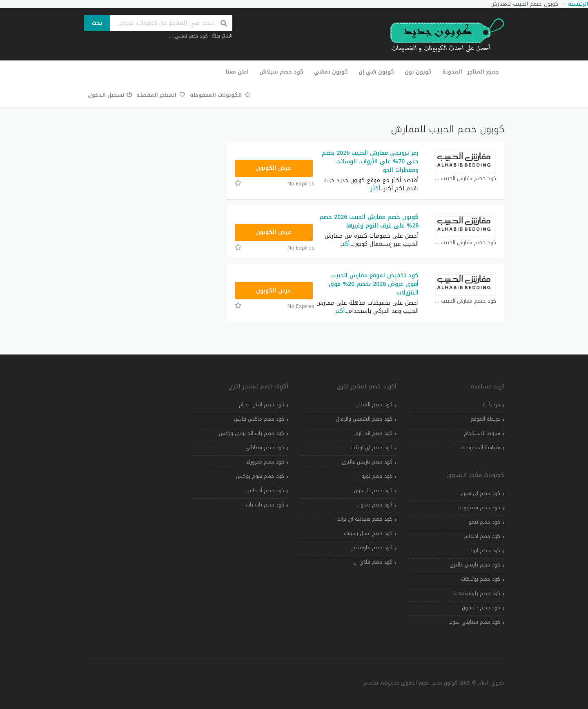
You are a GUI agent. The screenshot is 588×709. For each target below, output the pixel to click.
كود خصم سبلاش (281, 72)
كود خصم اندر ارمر (373, 433)
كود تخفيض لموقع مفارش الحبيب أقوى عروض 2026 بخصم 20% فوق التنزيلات (374, 284)
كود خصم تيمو (484, 522)
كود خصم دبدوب (374, 505)
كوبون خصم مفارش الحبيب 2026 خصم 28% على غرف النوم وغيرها (369, 221)
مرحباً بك (491, 405)
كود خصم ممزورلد (265, 462)
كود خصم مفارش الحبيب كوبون (465, 179)
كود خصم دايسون (481, 608)
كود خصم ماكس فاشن (259, 419)
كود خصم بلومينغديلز (477, 593)
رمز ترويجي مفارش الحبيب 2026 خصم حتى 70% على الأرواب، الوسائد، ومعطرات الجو (370, 162)
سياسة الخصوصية (481, 448)
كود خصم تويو (377, 476)
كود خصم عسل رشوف (368, 533)
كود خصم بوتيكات (481, 579)
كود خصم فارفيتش (371, 548)
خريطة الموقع (486, 419)
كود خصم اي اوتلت (372, 448)
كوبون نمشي (331, 72)
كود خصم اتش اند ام (262, 405)
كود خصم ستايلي (265, 448)
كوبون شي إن (376, 72)
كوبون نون (418, 72)
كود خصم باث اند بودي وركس (252, 433)
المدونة (452, 72)
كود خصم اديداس (481, 536)
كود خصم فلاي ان (373, 562)
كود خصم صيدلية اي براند (365, 519)
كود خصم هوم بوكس (260, 476)
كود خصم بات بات (265, 505)
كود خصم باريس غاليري (475, 565)
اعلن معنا (237, 72)
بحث (97, 23)
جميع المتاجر (483, 72)
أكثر (375, 188)
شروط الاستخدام (482, 433)
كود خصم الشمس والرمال (364, 419)
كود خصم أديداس (265, 491)
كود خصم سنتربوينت (478, 508)
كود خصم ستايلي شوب (474, 622)
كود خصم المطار (375, 405)
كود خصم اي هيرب (480, 493)
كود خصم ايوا (486, 551)
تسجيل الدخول (110, 95)
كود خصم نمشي (191, 36)
